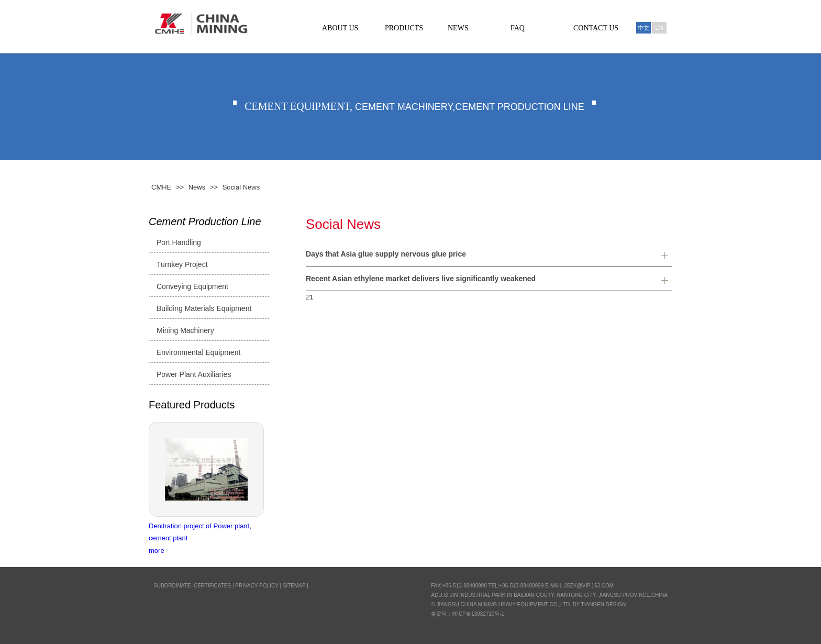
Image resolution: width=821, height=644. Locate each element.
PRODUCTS (404, 28)
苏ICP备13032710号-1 (478, 614)
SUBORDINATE (172, 586)
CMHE (161, 187)
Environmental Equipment (198, 352)
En (659, 28)
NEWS (458, 28)
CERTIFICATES (212, 586)
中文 (644, 28)
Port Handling (179, 242)
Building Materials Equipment (204, 308)
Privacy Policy (257, 586)
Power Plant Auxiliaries (194, 374)
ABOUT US (340, 28)
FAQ (518, 28)
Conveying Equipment (192, 286)
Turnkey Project (182, 264)
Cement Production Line (205, 221)
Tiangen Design (604, 604)
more (157, 551)
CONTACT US (596, 28)
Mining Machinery (185, 330)
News (197, 187)
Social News (241, 187)
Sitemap (294, 586)
